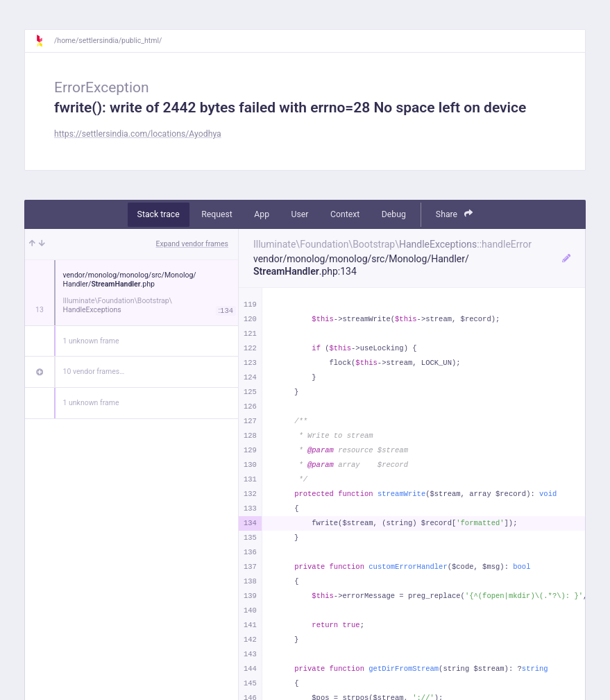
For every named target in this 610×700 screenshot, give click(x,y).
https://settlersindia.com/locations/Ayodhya (138, 134)
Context (345, 214)
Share (455, 214)
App (262, 214)
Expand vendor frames (192, 244)
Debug (394, 214)
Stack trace (159, 214)
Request (217, 214)
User (300, 214)
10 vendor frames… (94, 372)
